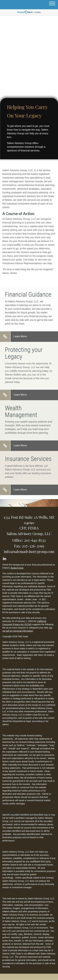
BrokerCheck (17, 568)
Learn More (20, 336)
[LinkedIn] (4, 558)
